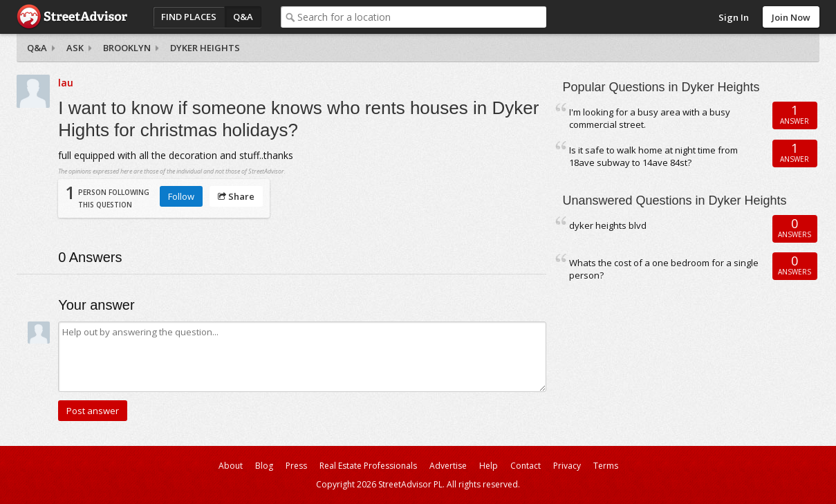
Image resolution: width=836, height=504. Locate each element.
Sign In (734, 17)
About (231, 466)
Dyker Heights (205, 48)
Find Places (189, 17)
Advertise (448, 466)
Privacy (567, 466)
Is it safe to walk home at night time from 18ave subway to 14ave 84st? (653, 157)
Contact (526, 466)
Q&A (243, 17)
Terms (606, 466)
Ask (75, 48)
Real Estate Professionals (368, 466)
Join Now (791, 17)
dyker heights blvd (608, 225)
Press (296, 466)
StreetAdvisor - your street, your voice (72, 17)
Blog (264, 466)
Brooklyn (127, 48)
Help (489, 466)
